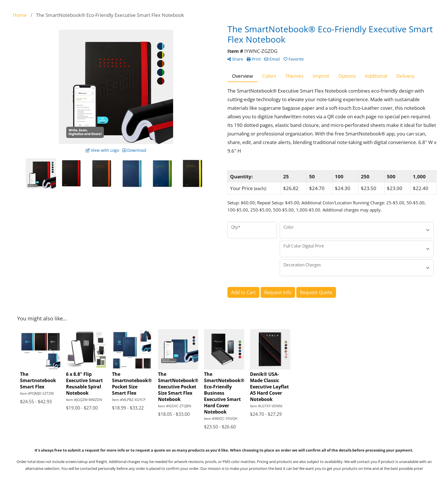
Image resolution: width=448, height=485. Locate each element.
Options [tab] (347, 76)
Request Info (278, 292)
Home (20, 15)
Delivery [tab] (405, 76)
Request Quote (316, 292)
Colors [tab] (269, 76)
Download (134, 150)
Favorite (294, 59)
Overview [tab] (242, 76)
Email (272, 59)
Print (254, 59)
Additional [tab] (376, 76)
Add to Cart (243, 292)
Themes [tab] (294, 76)
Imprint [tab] (321, 76)
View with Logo (102, 150)
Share (235, 59)
